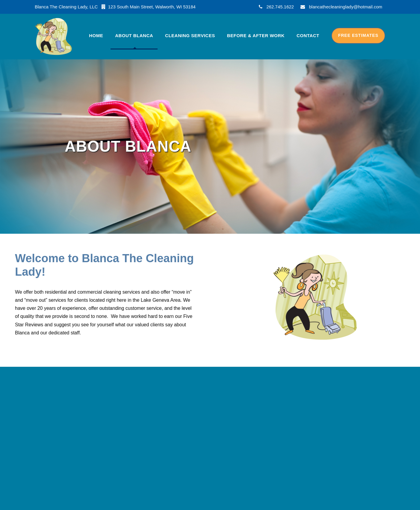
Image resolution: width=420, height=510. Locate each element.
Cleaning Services (190, 36)
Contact (308, 36)
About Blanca (134, 36)
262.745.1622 (280, 7)
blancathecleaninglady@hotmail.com (346, 7)
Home (96, 36)
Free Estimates (358, 35)
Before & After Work (256, 36)
